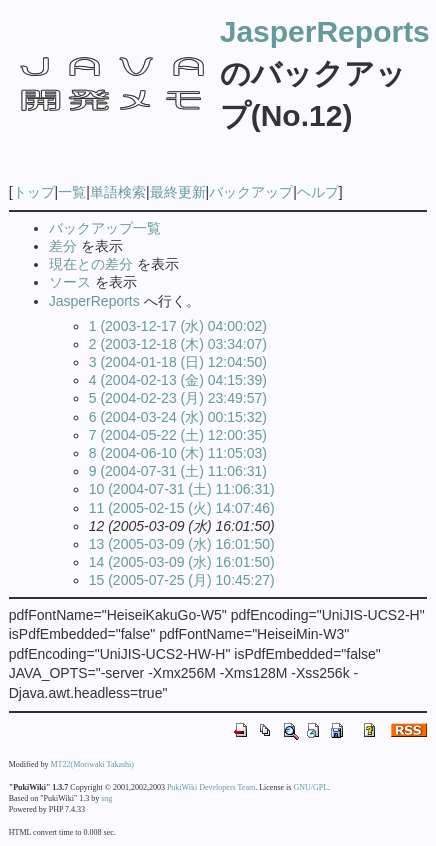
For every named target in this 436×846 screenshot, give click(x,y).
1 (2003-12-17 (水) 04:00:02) (178, 326)
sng (106, 798)
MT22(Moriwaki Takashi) (93, 764)
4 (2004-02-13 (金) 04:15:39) (178, 380)
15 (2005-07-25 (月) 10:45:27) (182, 580)
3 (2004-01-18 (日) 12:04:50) (178, 362)
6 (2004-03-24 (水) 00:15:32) (178, 417)
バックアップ (251, 192)
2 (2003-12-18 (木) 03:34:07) (178, 344)
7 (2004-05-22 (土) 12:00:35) (178, 435)
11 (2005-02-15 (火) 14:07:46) (182, 508)
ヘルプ (318, 192)
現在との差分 (91, 264)
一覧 (72, 192)
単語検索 (118, 192)
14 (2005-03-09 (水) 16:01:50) (182, 562)
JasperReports (325, 31)
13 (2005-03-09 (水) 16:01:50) (182, 544)
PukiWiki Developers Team (211, 787)
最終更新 (178, 192)
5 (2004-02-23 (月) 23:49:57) (178, 398)
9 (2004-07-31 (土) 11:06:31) (178, 471)
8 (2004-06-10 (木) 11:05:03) (178, 453)
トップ (34, 192)
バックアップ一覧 (105, 228)
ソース (70, 282)
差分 (63, 246)
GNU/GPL (310, 787)
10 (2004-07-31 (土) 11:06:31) (182, 489)
